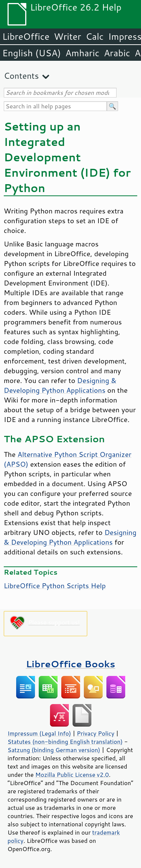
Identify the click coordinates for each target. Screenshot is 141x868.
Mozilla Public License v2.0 (72, 775)
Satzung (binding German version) (54, 750)
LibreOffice (26, 36)
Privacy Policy (96, 733)
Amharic (82, 53)
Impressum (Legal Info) (39, 733)
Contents (21, 76)
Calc (95, 36)
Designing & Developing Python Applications (60, 385)
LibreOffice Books (71, 664)
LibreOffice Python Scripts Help (55, 586)
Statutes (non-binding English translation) (65, 742)
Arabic (117, 53)
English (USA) (32, 53)
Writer (67, 36)
